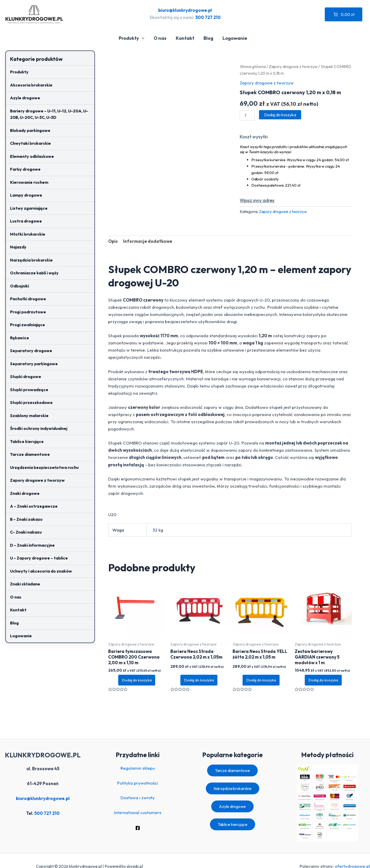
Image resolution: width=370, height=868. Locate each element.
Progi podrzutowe (28, 312)
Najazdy (18, 247)
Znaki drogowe (25, 493)
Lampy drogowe (26, 195)
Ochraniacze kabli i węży (34, 273)
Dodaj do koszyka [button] (137, 680)
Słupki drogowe (26, 377)
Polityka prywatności (138, 783)
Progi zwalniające (27, 325)
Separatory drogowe (31, 351)
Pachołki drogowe (28, 299)
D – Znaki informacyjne (32, 545)
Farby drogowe (25, 169)
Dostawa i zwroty (138, 798)
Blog (208, 38)
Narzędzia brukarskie (31, 260)
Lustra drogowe (26, 221)
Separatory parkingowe (34, 364)
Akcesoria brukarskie (31, 85)
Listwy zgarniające (29, 208)
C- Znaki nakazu (26, 532)
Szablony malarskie (29, 416)
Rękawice (20, 338)
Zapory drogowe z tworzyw (37, 480)
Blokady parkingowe (30, 130)
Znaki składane (25, 584)
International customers (138, 812)
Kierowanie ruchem (29, 182)
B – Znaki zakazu (26, 519)
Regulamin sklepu (138, 768)
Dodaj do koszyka (280, 115)
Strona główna (253, 66)
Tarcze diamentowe (30, 454)
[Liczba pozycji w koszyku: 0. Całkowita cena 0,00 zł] (344, 14)
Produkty (132, 38)
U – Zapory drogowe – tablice (39, 558)
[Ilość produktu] (247, 115)
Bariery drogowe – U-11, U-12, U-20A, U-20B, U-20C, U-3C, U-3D (49, 114)
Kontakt (185, 38)
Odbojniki (20, 286)
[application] (142, 38)
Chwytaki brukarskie (30, 143)
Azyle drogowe (25, 98)
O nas (160, 38)
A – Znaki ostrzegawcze (34, 506)
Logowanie (235, 38)
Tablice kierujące (27, 441)
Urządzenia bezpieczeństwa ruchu (44, 467)
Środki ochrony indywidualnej (39, 428)
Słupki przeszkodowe (31, 402)
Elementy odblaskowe (32, 156)
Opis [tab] (113, 241)
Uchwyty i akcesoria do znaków (41, 571)
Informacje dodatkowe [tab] (148, 241)
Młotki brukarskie (28, 234)
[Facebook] (138, 828)
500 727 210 (208, 17)
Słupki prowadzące (29, 390)
